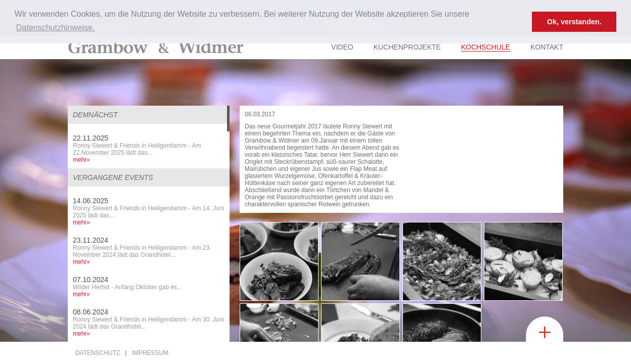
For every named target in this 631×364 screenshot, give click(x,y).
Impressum (150, 353)
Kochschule (486, 47)
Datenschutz (98, 353)
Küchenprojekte (407, 47)
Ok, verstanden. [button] (574, 22)
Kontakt (547, 47)
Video (342, 47)
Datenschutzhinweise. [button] (56, 28)
